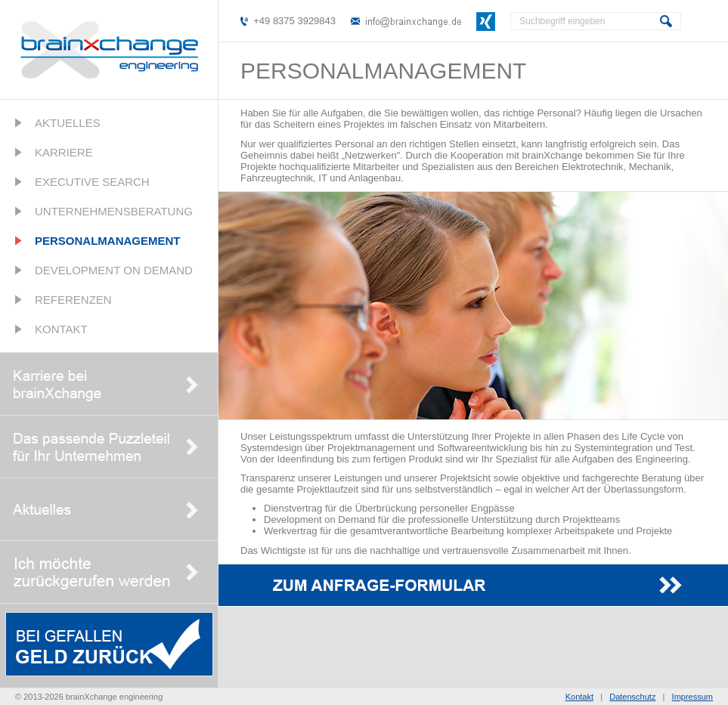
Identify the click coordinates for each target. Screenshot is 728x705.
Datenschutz (632, 697)
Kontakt (61, 329)
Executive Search (92, 182)
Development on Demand (114, 270)
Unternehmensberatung (114, 211)
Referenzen (73, 300)
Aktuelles (68, 123)
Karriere (64, 152)
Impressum (692, 697)
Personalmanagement (108, 241)
